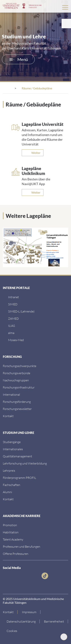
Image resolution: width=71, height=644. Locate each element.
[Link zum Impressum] (29, 612)
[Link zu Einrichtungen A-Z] (20, 366)
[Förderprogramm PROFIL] (19, 478)
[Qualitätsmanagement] (17, 456)
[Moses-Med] (16, 340)
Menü (19, 59)
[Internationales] (13, 449)
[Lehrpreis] (9, 470)
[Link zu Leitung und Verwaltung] (17, 373)
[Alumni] (7, 492)
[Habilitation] (11, 532)
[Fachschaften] (12, 485)
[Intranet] (14, 297)
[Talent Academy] (13, 539)
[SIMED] (13, 304)
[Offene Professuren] (16, 554)
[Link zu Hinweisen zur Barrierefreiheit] (54, 621)
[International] (11, 394)
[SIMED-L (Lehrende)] (21, 311)
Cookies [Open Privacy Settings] (12, 631)
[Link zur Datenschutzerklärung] (21, 621)
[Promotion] (10, 525)
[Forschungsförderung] (17, 402)
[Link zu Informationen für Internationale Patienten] (12, 442)
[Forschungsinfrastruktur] (19, 387)
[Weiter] (33, 153)
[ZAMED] (13, 318)
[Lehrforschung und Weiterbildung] (25, 463)
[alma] (11, 333)
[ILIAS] (12, 326)
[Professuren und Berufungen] (22, 546)
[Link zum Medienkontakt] (16, 380)
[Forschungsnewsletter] (17, 409)
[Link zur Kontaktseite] (10, 612)
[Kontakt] (8, 416)
